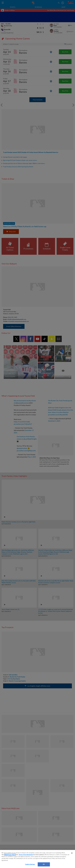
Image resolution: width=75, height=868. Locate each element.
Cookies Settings (30, 864)
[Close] (72, 853)
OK (44, 864)
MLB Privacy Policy (10, 855)
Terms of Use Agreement (26, 855)
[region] (37, 859)
